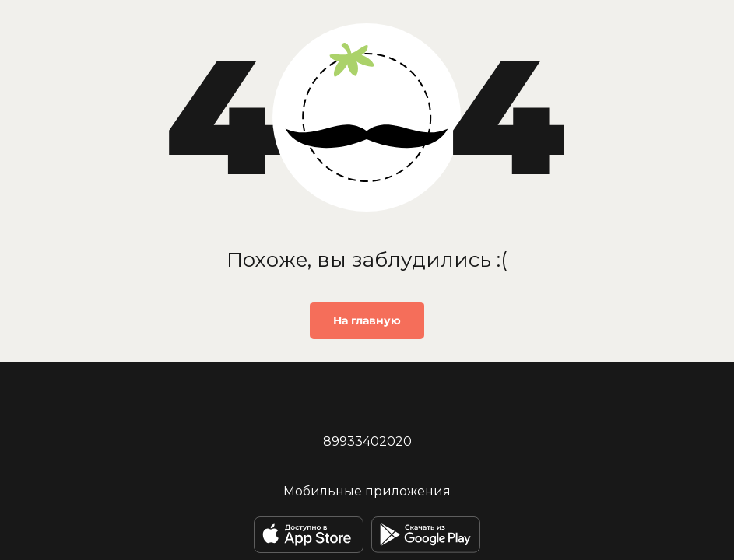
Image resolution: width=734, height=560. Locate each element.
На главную (367, 320)
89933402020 (367, 441)
